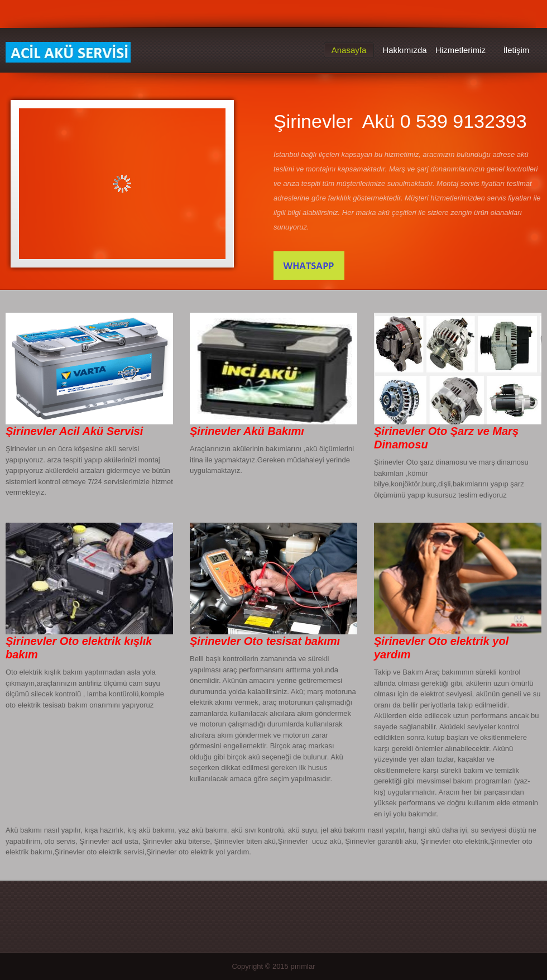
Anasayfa (349, 50)
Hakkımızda (404, 50)
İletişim (517, 50)
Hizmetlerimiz (460, 50)
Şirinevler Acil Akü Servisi (68, 52)
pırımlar (303, 966)
